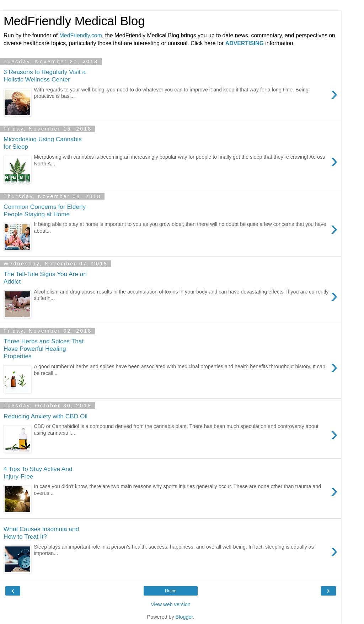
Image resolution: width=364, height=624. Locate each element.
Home (171, 591)
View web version (171, 604)
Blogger (184, 617)
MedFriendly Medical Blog (74, 21)
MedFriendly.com (81, 35)
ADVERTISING (245, 43)
